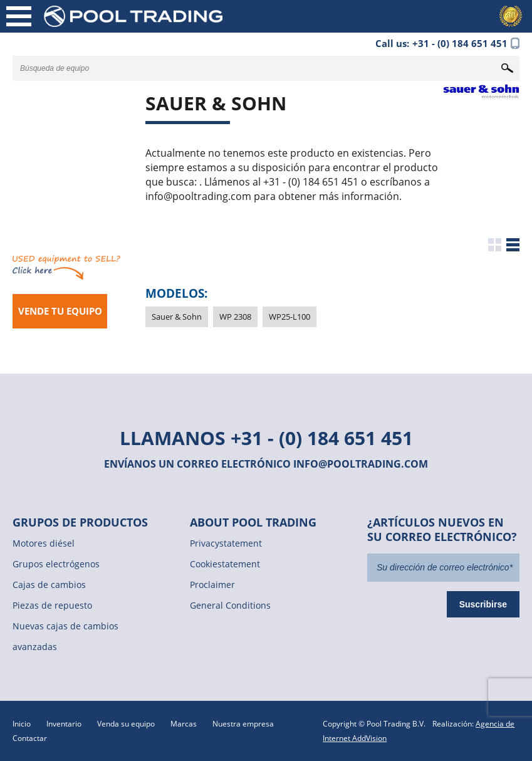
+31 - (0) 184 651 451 (322, 438)
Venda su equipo (126, 724)
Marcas (184, 724)
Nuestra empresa (243, 724)
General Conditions (230, 605)
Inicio (22, 724)
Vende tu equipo (60, 311)
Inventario (64, 724)
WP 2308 (235, 317)
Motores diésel (44, 543)
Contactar (30, 738)
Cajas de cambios (49, 585)
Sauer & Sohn (177, 317)
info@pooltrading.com (361, 464)
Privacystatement (226, 543)
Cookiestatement (225, 564)
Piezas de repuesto (52, 605)
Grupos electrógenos (56, 564)
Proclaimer (212, 585)
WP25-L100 (289, 317)
